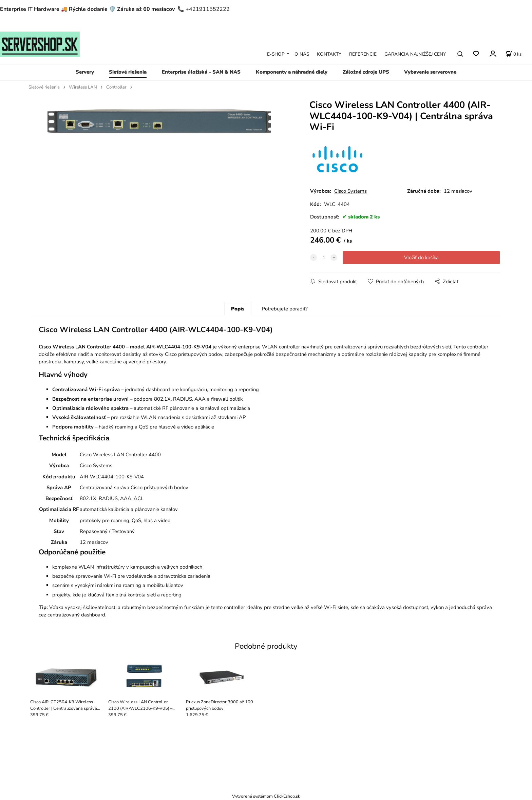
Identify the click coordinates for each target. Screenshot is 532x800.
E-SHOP (276, 54)
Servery (85, 72)
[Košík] (514, 54)
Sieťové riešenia (128, 72)
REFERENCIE (363, 54)
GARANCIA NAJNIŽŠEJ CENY (415, 54)
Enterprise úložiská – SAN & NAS (201, 72)
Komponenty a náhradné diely (292, 72)
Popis (238, 309)
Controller (116, 87)
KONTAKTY (329, 54)
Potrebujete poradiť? (285, 309)
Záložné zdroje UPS (366, 72)
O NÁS (302, 54)
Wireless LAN (83, 87)
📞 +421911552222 (204, 9)
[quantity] (324, 258)
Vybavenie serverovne (430, 72)
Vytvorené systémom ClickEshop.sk (266, 796)
